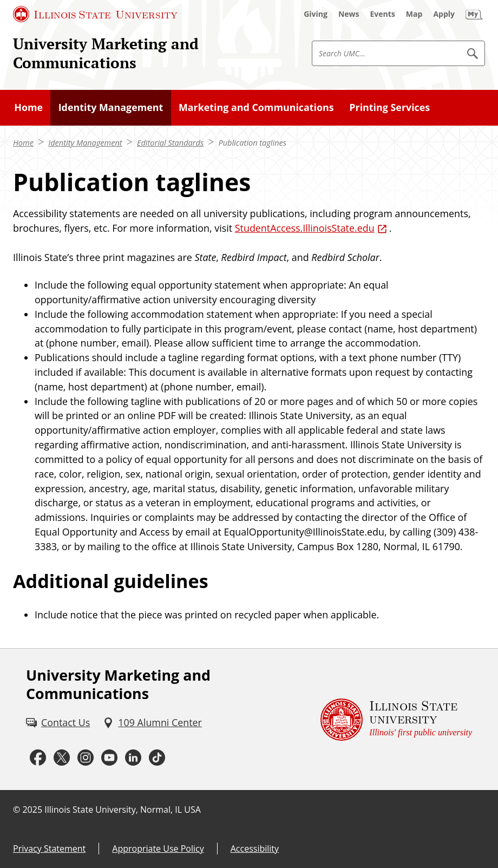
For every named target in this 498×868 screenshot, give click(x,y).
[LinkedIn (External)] (133, 758)
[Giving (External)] (316, 14)
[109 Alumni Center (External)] (152, 723)
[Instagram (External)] (86, 758)
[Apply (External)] (444, 14)
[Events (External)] (383, 14)
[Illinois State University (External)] (95, 14)
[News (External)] (349, 14)
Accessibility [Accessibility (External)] (255, 849)
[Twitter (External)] (62, 758)
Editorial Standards (170, 142)
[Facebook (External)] (38, 758)
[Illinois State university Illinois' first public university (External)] (396, 719)
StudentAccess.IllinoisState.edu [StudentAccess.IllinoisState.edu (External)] (305, 228)
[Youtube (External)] (109, 758)
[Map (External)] (414, 14)
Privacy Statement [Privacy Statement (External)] (49, 849)
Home (23, 142)
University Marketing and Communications (106, 53)
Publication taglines (252, 142)
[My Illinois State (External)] (474, 14)
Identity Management (85, 142)
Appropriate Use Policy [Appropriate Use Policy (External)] (158, 849)
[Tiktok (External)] (157, 758)
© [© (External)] (17, 810)
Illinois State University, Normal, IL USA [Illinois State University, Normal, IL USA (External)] (123, 810)
